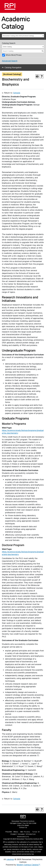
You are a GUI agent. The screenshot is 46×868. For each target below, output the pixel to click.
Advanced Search (10, 61)
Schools (17, 93)
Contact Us (23, 827)
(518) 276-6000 (23, 825)
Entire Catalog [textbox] (7, 47)
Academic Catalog (16, 23)
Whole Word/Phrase (14, 55)
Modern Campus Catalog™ (28, 865)
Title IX (36, 832)
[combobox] (23, 36)
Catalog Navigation (13, 67)
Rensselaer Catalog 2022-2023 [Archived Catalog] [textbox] (18, 36)
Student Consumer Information (23, 834)
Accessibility (23, 837)
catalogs (10, 859)
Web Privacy (25, 832)
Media (16, 832)
